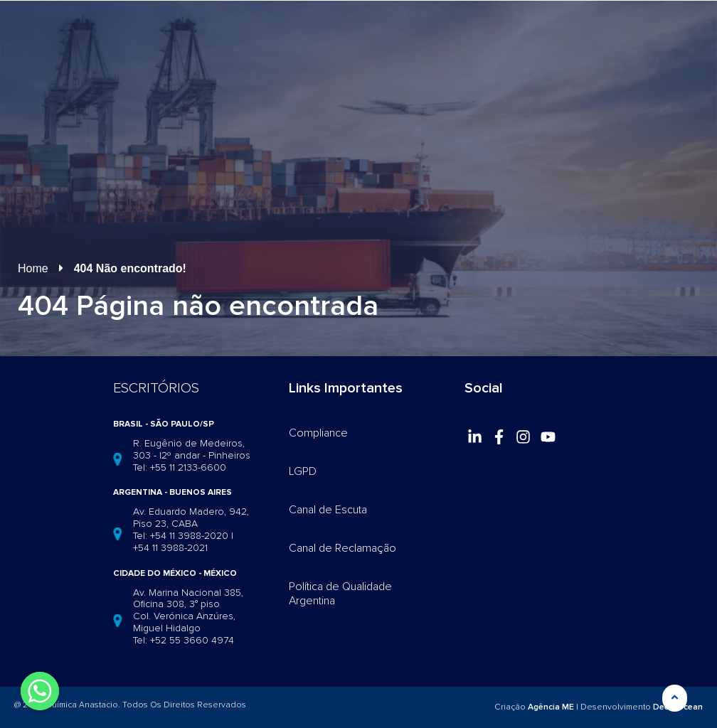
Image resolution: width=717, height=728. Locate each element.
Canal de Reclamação (342, 548)
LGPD (303, 471)
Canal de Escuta (328, 510)
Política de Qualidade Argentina (340, 594)
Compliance (318, 433)
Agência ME (551, 707)
